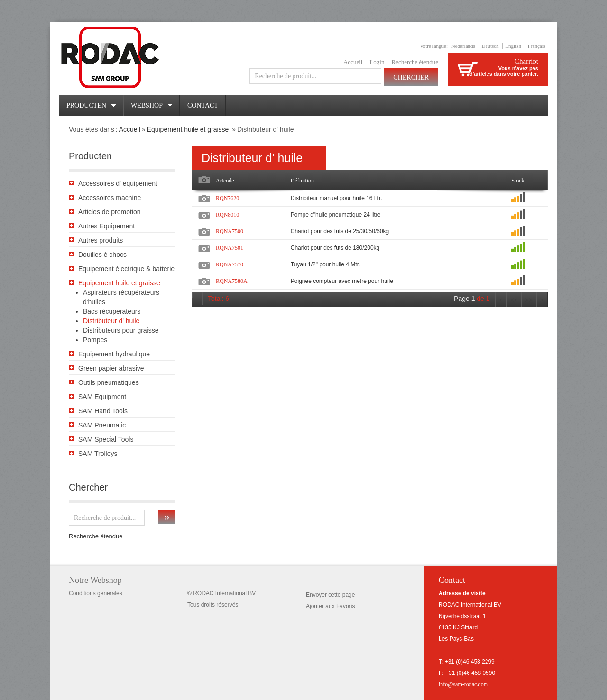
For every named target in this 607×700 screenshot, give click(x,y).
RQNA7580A (232, 281)
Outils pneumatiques (109, 382)
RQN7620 (227, 198)
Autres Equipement (106, 226)
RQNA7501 (230, 248)
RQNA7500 (230, 231)
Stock (518, 181)
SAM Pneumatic (102, 425)
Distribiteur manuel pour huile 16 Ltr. (336, 198)
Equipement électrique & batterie (126, 269)
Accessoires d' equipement (118, 183)
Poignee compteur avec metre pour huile (342, 281)
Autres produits (101, 240)
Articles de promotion (110, 212)
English (513, 46)
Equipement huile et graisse (189, 129)
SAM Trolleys (98, 454)
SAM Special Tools (106, 439)
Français (537, 46)
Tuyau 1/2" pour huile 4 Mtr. (326, 264)
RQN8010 (227, 215)
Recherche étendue (415, 62)
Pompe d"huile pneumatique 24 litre (336, 215)
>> (529, 300)
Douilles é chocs (102, 255)
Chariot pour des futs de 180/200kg (335, 248)
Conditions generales (96, 593)
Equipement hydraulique (114, 354)
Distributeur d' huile (111, 321)
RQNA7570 (230, 264)
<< (514, 300)
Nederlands (463, 46)
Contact (203, 105)
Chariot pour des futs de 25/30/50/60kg (340, 231)
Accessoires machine (110, 198)
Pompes (95, 340)
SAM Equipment (102, 397)
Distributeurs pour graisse (121, 330)
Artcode (225, 181)
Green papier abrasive (111, 368)
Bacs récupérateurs (112, 311)
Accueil (353, 62)
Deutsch (490, 46)
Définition (302, 181)
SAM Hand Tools (103, 411)
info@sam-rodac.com (463, 684)
